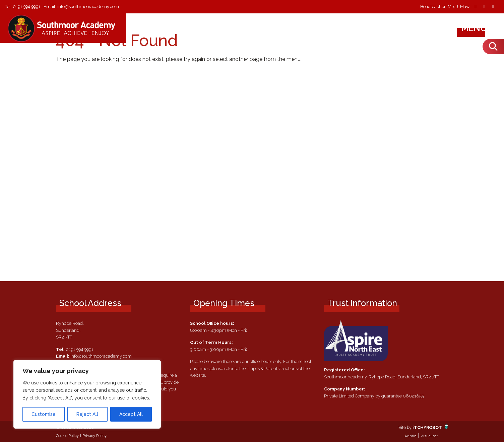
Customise (44, 414)
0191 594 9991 (27, 7)
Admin (411, 436)
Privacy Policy (94, 436)
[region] (87, 394)
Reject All (87, 414)
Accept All (131, 414)
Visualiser (429, 436)
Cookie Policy (67, 436)
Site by (405, 427)
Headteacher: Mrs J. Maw (445, 7)
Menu (480, 28)
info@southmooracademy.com (88, 7)
